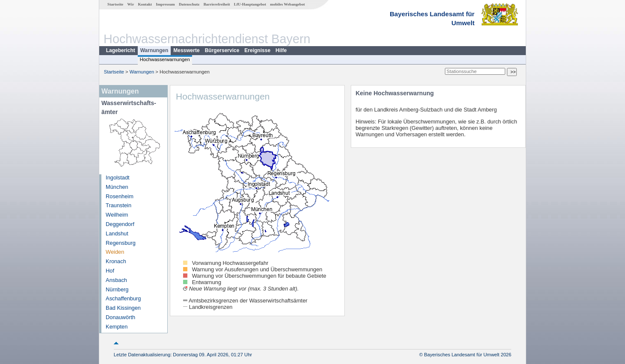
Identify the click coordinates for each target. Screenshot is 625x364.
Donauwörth (120, 317)
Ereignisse (257, 50)
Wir (131, 4)
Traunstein (118, 205)
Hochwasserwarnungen (165, 59)
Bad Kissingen (123, 308)
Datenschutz (189, 4)
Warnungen (154, 50)
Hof (110, 271)
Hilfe (281, 50)
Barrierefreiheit (217, 4)
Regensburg (121, 243)
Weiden (115, 252)
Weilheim (117, 215)
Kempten (117, 327)
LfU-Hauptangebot (250, 4)
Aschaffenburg (123, 298)
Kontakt (145, 4)
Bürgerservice (222, 50)
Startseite (115, 4)
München (117, 187)
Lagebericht (121, 50)
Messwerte (186, 50)
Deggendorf (120, 224)
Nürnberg (117, 289)
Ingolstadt (118, 178)
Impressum (165, 4)
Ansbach (116, 280)
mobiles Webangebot (287, 4)
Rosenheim (120, 196)
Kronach (116, 261)
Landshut (117, 233)
